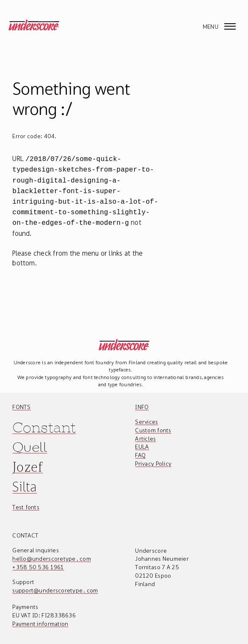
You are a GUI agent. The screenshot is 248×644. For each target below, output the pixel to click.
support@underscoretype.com (55, 584)
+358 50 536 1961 (38, 561)
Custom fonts (153, 424)
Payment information (40, 618)
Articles (145, 433)
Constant (44, 422)
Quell (30, 442)
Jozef (28, 461)
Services (146, 416)
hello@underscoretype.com (52, 553)
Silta (25, 481)
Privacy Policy (153, 458)
